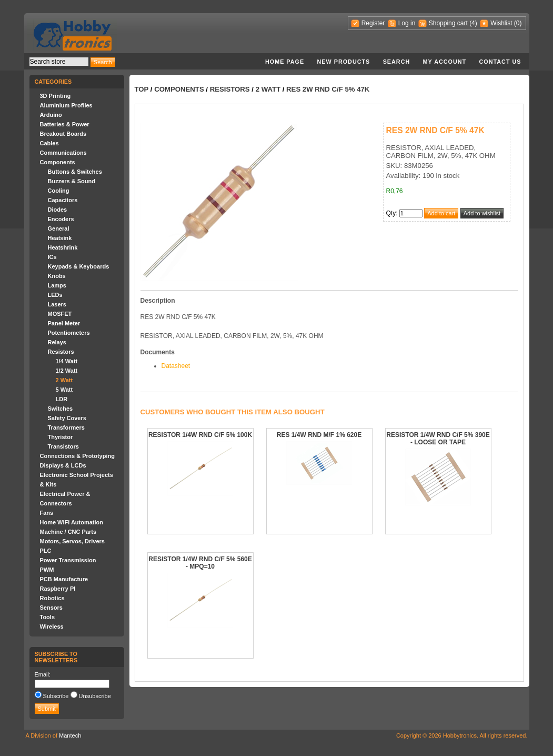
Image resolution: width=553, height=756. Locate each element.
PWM (47, 570)
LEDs (55, 295)
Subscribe (56, 696)
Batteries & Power (65, 124)
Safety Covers (67, 418)
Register (373, 23)
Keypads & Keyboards (79, 266)
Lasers (57, 304)
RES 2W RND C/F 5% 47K (328, 89)
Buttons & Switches (75, 172)
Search (397, 62)
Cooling (59, 191)
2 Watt (64, 380)
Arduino (51, 115)
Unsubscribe (95, 696)
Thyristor (61, 437)
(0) (518, 23)
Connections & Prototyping (77, 456)
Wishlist (501, 23)
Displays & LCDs (63, 465)
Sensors (51, 608)
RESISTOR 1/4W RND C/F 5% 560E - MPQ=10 (200, 563)
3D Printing (56, 96)
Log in (407, 23)
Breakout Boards (63, 134)
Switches (61, 409)
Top (142, 89)
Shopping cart (448, 23)
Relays (57, 342)
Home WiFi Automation (72, 522)
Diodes (58, 210)
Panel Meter (64, 323)
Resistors (61, 352)
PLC (46, 551)
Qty (391, 213)
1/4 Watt (67, 361)
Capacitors (63, 200)
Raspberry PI (58, 589)
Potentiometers (69, 333)
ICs (52, 257)
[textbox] (59, 62)
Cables (49, 143)
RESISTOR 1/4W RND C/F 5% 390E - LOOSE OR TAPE (438, 439)
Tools (48, 617)
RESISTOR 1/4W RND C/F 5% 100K (200, 435)
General (59, 228)
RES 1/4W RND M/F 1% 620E (319, 435)
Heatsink (60, 238)
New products (344, 62)
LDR (62, 399)
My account (445, 62)
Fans (47, 513)
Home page (285, 62)
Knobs (57, 276)
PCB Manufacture (64, 579)
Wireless (52, 626)
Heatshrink (63, 247)
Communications (63, 153)
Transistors (63, 446)
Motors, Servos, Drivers (73, 541)
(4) (473, 23)
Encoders (61, 219)
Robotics (52, 598)
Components (58, 162)
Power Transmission (68, 560)
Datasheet (176, 366)
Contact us (500, 62)
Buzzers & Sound (72, 181)
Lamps (57, 285)
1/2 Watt (67, 371)
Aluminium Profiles (66, 105)
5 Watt (64, 390)
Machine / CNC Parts (68, 532)
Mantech (70, 735)
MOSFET (60, 314)
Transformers (66, 427)
